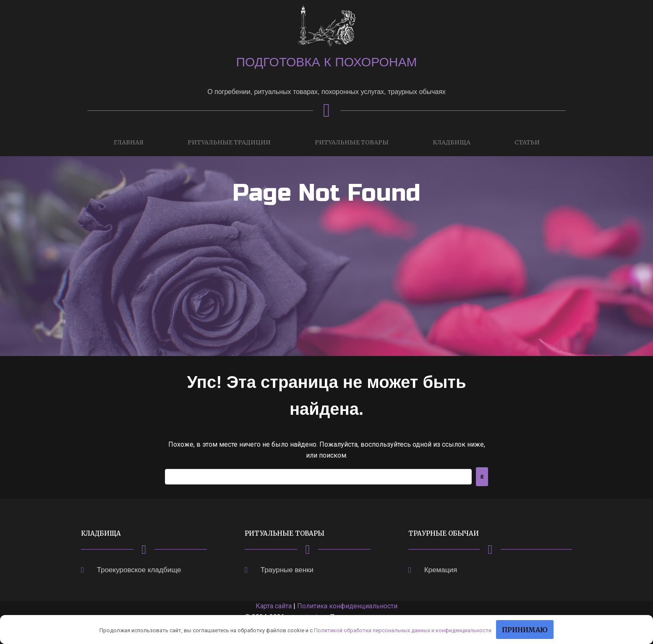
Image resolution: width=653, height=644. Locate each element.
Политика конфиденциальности (347, 606)
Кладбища (452, 142)
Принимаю (525, 630)
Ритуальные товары (352, 142)
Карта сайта (274, 606)
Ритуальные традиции (229, 142)
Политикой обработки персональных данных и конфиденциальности (403, 630)
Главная (129, 142)
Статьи (527, 142)
